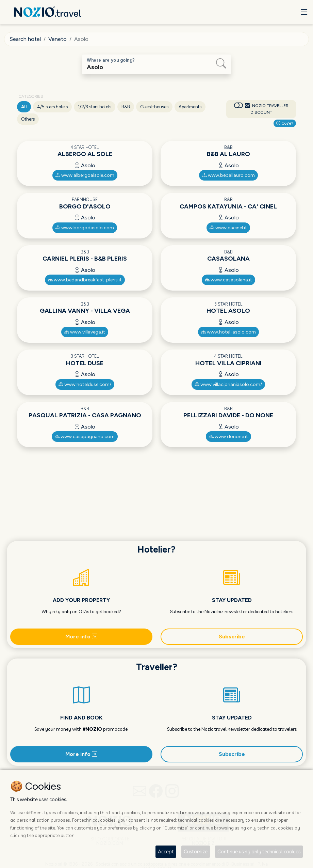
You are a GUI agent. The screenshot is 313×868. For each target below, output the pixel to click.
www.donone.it (228, 437)
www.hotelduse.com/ (85, 384)
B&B (126, 107)
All (24, 107)
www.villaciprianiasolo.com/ (228, 384)
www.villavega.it (85, 332)
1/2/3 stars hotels (95, 107)
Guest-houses (154, 107)
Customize (196, 851)
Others (28, 119)
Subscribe (232, 637)
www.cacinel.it (228, 228)
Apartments (190, 107)
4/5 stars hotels (52, 107)
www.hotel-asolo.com (228, 332)
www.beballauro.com (228, 175)
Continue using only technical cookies (259, 851)
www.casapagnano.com (85, 437)
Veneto (57, 39)
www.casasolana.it (228, 280)
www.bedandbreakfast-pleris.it (85, 280)
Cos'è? (285, 123)
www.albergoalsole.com (85, 175)
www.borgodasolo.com (85, 228)
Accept (166, 851)
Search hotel (25, 39)
